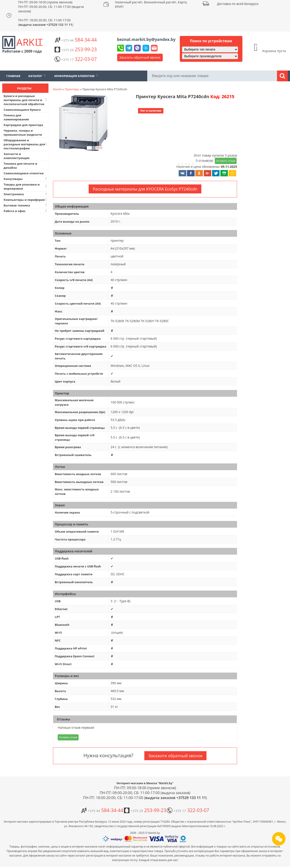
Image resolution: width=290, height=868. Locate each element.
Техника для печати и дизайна (20, 166)
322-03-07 (76, 59)
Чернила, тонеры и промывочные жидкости (23, 133)
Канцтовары (26, 179)
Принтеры (72, 89)
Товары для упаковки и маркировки (26, 186)
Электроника (26, 194)
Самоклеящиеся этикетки (24, 173)
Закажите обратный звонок (175, 756)
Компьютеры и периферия (26, 200)
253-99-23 (76, 49)
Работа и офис (26, 211)
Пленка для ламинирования (16, 117)
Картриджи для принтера (23, 125)
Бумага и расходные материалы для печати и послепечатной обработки (26, 100)
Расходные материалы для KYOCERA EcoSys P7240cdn (145, 189)
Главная (13, 76)
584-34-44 (76, 40)
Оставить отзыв (226, 161)
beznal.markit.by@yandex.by (146, 39)
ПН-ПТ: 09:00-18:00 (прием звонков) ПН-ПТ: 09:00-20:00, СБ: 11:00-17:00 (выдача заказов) (51, 7)
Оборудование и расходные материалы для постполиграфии (26, 144)
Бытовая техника (26, 205)
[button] (83, 123)
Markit (57, 89)
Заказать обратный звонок (140, 57)
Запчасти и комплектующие (17, 156)
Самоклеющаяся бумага (22, 110)
